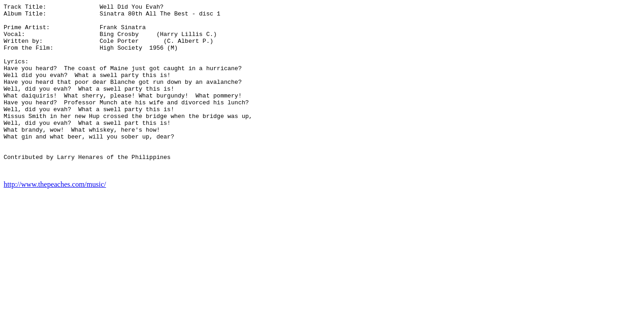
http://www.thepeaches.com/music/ (55, 218)
